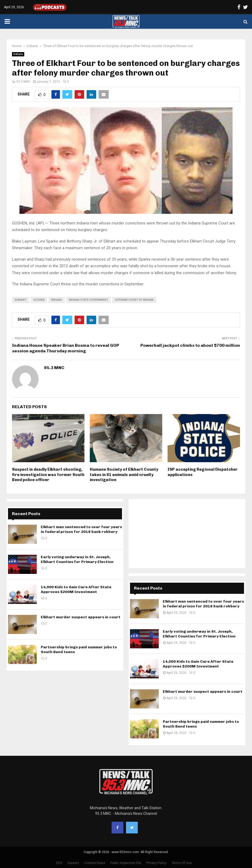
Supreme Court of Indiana (134, 300)
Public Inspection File (126, 863)
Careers (73, 863)
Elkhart (21, 300)
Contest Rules (95, 863)
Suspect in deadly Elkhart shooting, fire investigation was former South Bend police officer (48, 475)
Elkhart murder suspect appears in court (81, 617)
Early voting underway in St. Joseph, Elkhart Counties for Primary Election (77, 559)
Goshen (39, 300)
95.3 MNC (23, 82)
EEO (59, 863)
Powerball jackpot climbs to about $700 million (190, 345)
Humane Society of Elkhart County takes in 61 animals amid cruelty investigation (124, 475)
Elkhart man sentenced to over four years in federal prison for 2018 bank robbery (81, 529)
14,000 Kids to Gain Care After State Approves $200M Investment (76, 589)
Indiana (18, 54)
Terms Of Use (182, 863)
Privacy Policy (156, 863)
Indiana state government (88, 300)
